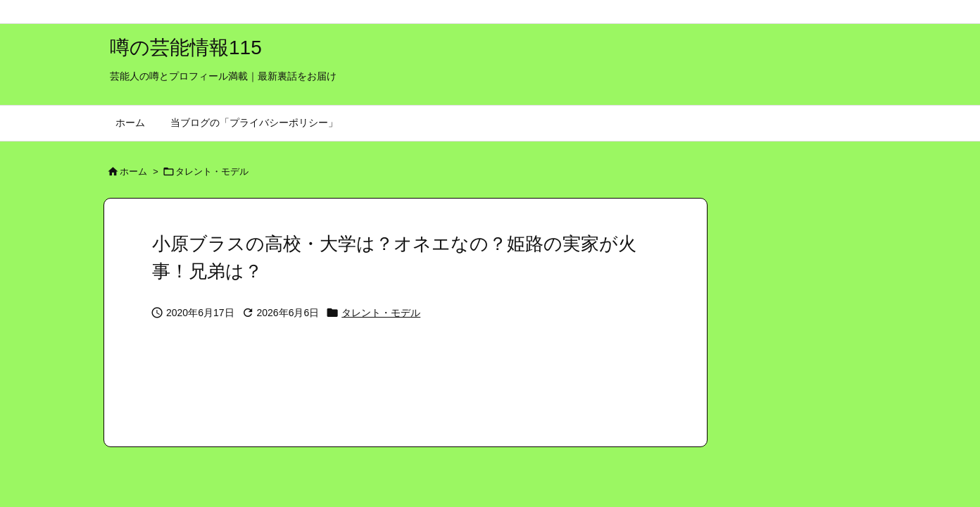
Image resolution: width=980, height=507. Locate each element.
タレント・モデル (212, 171)
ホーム (133, 171)
